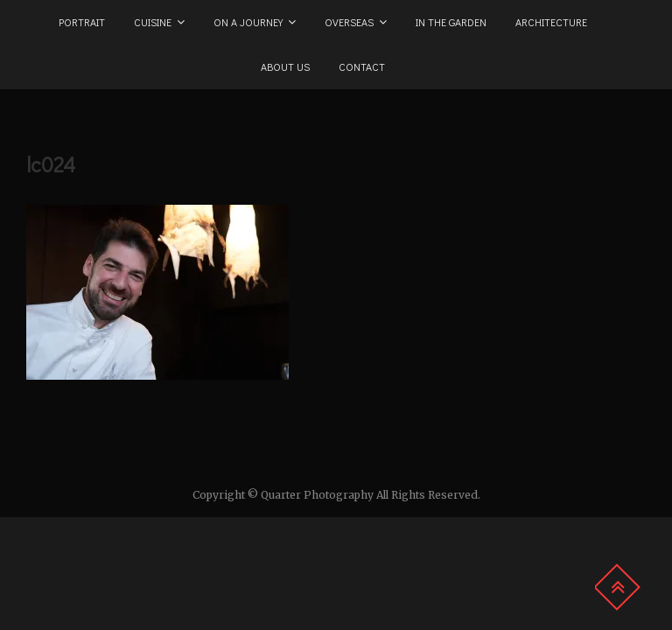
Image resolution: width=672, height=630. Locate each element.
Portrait (82, 22)
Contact (362, 66)
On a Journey (248, 22)
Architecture (551, 22)
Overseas (349, 22)
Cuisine (153, 22)
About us (285, 66)
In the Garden (451, 22)
